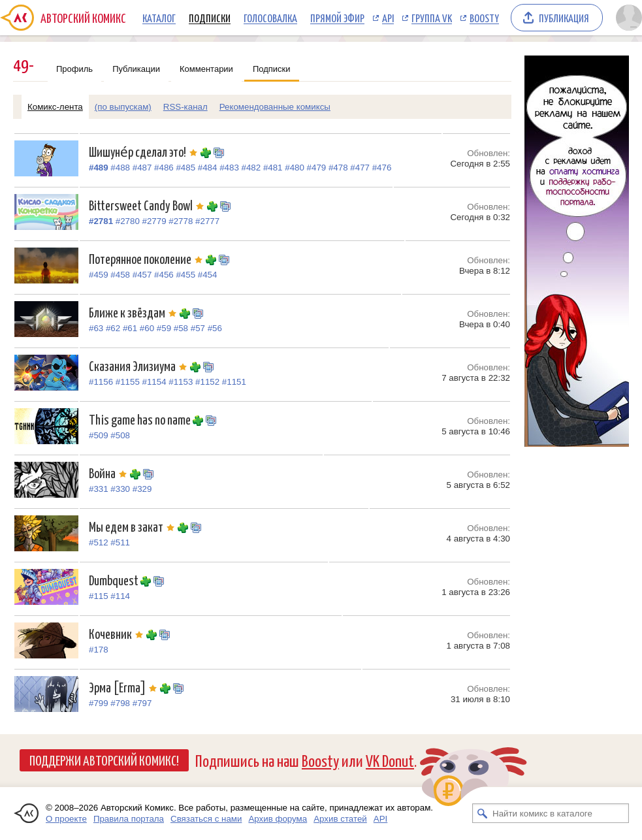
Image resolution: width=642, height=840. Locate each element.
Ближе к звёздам (134, 312)
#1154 (154, 382)
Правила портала (129, 819)
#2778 (181, 221)
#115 (99, 596)
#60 (147, 328)
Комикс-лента (55, 107)
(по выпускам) (123, 107)
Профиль (74, 69)
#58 (181, 328)
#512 (99, 542)
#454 (208, 275)
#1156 (101, 382)
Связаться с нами (206, 819)
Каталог (159, 18)
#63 (96, 328)
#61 (130, 328)
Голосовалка (270, 18)
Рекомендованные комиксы (275, 107)
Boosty (484, 18)
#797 (142, 703)
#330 (120, 489)
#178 (99, 650)
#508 (120, 435)
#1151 (234, 382)
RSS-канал (185, 107)
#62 (113, 328)
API (388, 18)
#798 (120, 703)
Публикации (136, 69)
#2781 (101, 221)
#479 (317, 168)
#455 (185, 275)
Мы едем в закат (133, 526)
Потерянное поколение (147, 258)
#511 (120, 542)
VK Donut (390, 760)
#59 (164, 328)
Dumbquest (115, 580)
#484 (208, 168)
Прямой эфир (337, 18)
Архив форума (278, 819)
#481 (273, 168)
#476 (382, 168)
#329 (142, 489)
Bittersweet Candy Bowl (148, 205)
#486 (164, 168)
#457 (142, 275)
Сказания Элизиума (139, 365)
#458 (120, 275)
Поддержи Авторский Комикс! (104, 760)
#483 (229, 168)
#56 (215, 328)
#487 (142, 168)
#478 (338, 168)
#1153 (181, 382)
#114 (120, 596)
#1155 (128, 382)
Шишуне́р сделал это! (145, 151)
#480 (295, 168)
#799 (99, 703)
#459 (99, 275)
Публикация (564, 18)
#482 (251, 168)
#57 (198, 328)
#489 (99, 168)
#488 (120, 168)
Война (109, 473)
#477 (360, 168)
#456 (164, 275)
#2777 (207, 221)
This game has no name (141, 419)
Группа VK (432, 18)
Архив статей (340, 819)
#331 (99, 489)
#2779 (154, 221)
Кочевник (118, 633)
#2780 (128, 221)
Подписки (210, 18)
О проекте (66, 819)
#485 (185, 168)
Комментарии (206, 69)
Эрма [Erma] (124, 687)
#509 (99, 435)
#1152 (207, 382)
